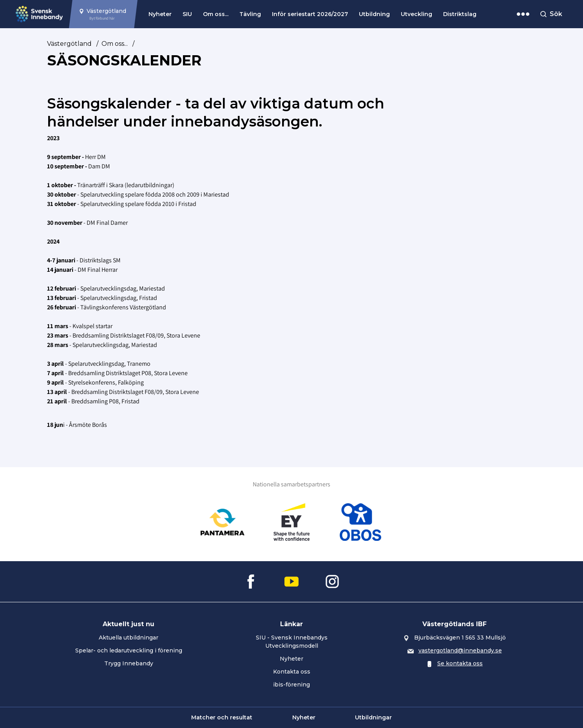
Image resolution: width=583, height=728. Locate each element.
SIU (187, 14)
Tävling (250, 14)
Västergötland (69, 44)
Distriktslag (460, 14)
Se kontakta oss (460, 663)
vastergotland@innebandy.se (460, 650)
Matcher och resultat (222, 717)
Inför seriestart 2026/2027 (310, 14)
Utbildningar (373, 717)
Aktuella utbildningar (129, 638)
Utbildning (374, 14)
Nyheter (160, 14)
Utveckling (416, 14)
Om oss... (216, 14)
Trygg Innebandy (129, 663)
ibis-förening (291, 685)
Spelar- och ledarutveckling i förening (129, 650)
